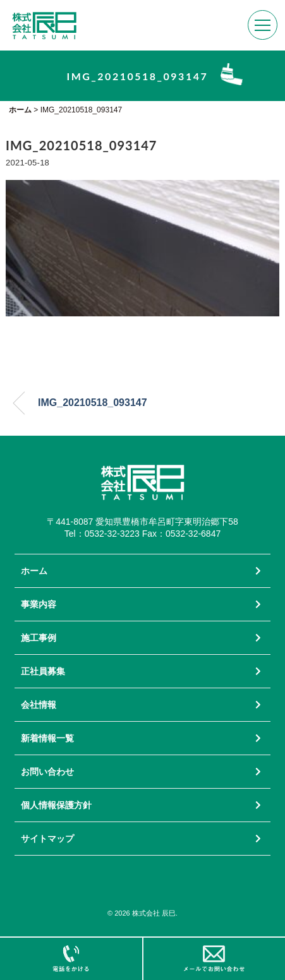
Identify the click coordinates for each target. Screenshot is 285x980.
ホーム (34, 571)
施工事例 (39, 638)
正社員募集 (43, 671)
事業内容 (39, 604)
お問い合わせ (47, 772)
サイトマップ (47, 839)
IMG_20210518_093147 (93, 403)
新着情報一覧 (47, 738)
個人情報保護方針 (56, 805)
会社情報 (39, 705)
